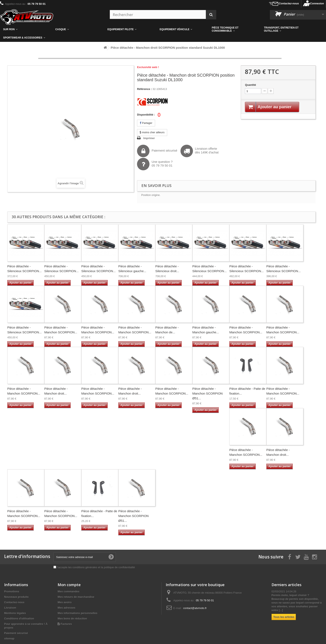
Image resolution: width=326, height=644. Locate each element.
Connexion (317, 3)
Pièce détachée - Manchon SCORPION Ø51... (207, 393)
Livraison (10, 608)
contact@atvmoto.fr (195, 608)
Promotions (12, 591)
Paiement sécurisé (157, 151)
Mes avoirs (65, 602)
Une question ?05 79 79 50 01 (155, 164)
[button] (235, 29)
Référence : (144, 89)
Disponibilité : (146, 115)
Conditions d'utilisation (19, 618)
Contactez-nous (289, 3)
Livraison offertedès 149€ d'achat (200, 151)
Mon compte (69, 585)
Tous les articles (284, 617)
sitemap (9, 638)
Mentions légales (15, 613)
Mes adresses (66, 608)
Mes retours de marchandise (76, 597)
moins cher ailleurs (152, 132)
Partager (146, 123)
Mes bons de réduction (72, 618)
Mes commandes (69, 591)
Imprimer (149, 138)
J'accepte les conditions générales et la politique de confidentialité (96, 567)
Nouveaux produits (16, 597)
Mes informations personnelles (77, 613)
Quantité (250, 85)
